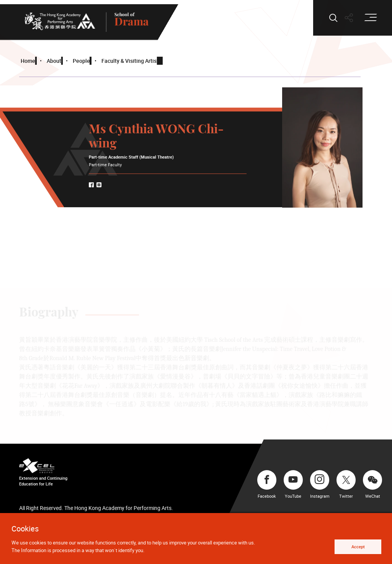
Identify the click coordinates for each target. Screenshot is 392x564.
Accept (358, 547)
